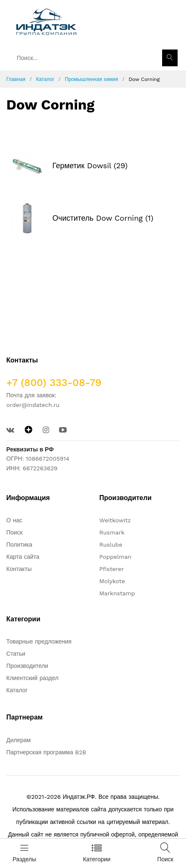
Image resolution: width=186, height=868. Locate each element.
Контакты (19, 569)
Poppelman (115, 557)
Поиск (14, 532)
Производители (27, 666)
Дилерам (18, 740)
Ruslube (111, 545)
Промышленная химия (92, 79)
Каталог (45, 79)
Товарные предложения (39, 641)
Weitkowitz (115, 520)
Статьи (16, 654)
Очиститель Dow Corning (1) (103, 218)
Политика (19, 545)
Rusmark (112, 532)
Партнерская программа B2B (46, 752)
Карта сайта (23, 557)
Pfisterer (111, 569)
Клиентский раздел (32, 678)
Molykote (112, 581)
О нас (14, 520)
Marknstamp (117, 593)
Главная (16, 79)
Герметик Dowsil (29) (90, 166)
